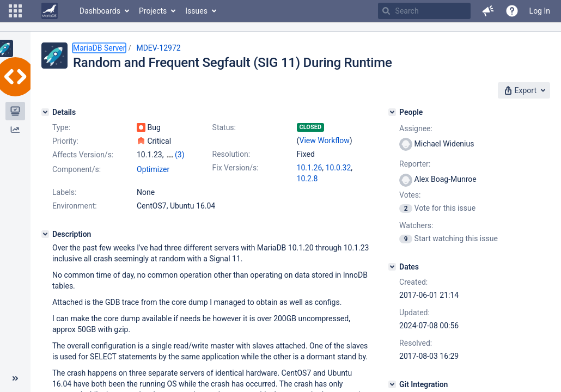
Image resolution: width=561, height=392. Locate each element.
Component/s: (77, 169)
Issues (196, 11)
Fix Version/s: (236, 168)
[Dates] (392, 267)
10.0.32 (339, 168)
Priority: (65, 141)
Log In (540, 11)
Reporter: (415, 164)
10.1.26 (310, 168)
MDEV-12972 (158, 48)
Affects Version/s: (83, 155)
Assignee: (416, 128)
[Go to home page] (50, 11)
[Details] (45, 112)
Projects (153, 11)
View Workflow (325, 140)
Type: (61, 127)
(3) (180, 155)
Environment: (75, 206)
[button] (15, 11)
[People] (392, 112)
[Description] (45, 234)
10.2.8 (307, 179)
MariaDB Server (99, 48)
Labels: (64, 192)
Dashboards (100, 11)
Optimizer (153, 169)
